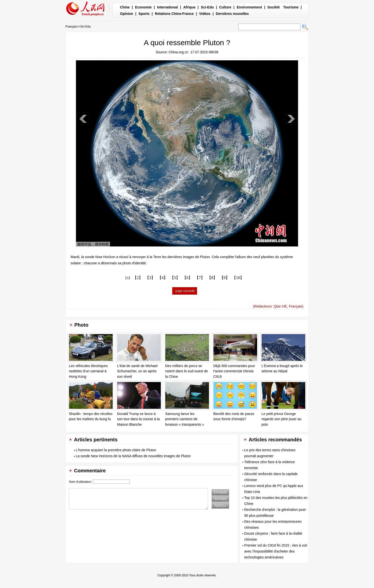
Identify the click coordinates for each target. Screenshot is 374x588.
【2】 (138, 278)
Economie (143, 7)
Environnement (249, 7)
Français (71, 27)
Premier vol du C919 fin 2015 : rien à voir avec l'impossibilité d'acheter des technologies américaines (276, 551)
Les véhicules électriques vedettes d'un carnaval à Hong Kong (88, 371)
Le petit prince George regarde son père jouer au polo (282, 419)
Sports (144, 14)
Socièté (273, 7)
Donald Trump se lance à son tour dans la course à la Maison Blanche (138, 419)
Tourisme (291, 7)
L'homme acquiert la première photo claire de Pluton (116, 450)
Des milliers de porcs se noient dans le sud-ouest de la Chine (187, 371)
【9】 (225, 278)
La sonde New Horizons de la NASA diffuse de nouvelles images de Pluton (133, 456)
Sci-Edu (207, 7)
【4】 (163, 278)
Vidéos (205, 14)
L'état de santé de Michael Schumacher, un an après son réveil (137, 371)
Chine (125, 7)
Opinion (127, 14)
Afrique (189, 7)
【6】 (187, 278)
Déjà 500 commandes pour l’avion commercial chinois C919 (234, 371)
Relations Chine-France (174, 14)
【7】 (200, 278)
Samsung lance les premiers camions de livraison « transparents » (185, 419)
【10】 (238, 278)
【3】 (150, 278)
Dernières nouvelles (232, 14)
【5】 (175, 278)
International (168, 7)
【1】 (128, 278)
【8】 (212, 278)
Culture (225, 7)
